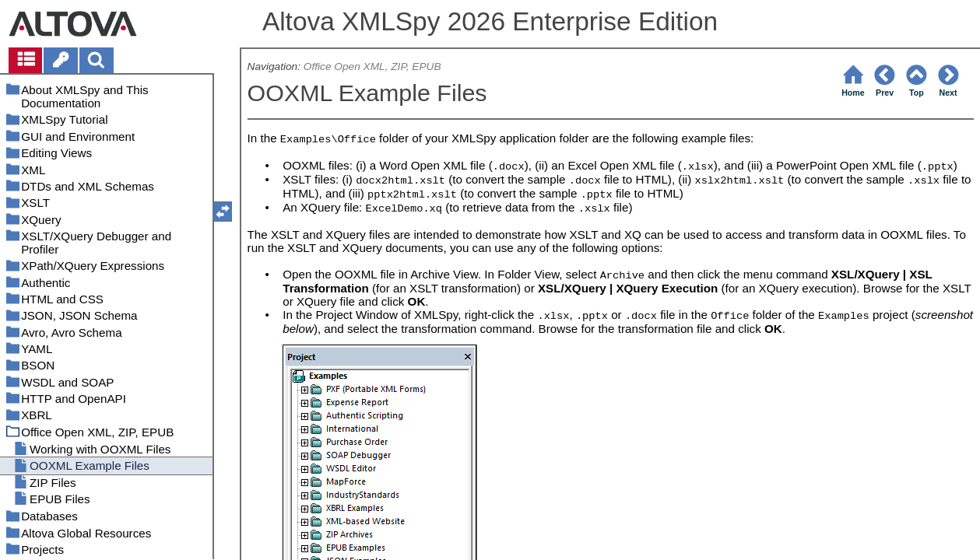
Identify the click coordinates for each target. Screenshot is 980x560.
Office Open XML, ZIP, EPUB (372, 66)
